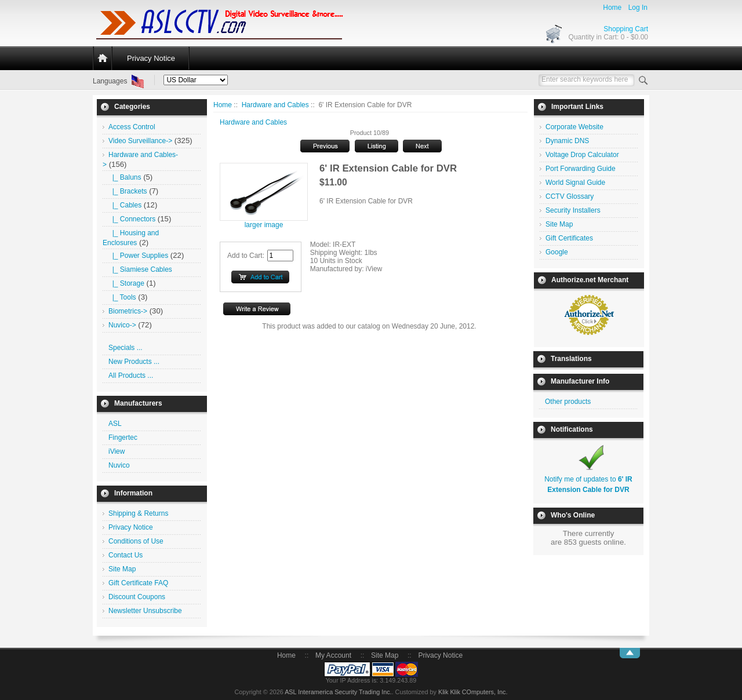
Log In (638, 8)
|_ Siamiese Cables (140, 269)
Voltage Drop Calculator (582, 155)
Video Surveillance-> (140, 141)
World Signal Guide (575, 183)
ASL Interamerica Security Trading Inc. (338, 692)
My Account (333, 655)
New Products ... (134, 362)
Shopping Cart (626, 29)
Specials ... (126, 348)
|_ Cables (125, 205)
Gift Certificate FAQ (138, 583)
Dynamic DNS (567, 141)
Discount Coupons (137, 597)
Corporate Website (574, 127)
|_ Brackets (128, 191)
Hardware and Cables (275, 105)
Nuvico (119, 465)
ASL (115, 424)
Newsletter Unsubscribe (145, 611)
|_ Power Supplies (138, 256)
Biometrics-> (128, 311)
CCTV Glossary (570, 196)
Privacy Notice (151, 58)
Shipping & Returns (138, 513)
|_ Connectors (132, 219)
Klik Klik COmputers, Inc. (473, 692)
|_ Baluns (125, 177)
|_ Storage (126, 283)
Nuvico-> (122, 325)
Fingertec (123, 437)
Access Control (132, 127)
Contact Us (126, 555)
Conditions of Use (136, 541)
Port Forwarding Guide (581, 169)
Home (612, 8)
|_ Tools (122, 297)
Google (557, 252)
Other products (568, 402)
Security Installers (573, 210)
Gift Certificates (569, 238)
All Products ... (131, 375)
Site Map (122, 569)
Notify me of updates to (588, 479)
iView (117, 451)
